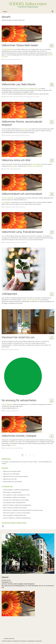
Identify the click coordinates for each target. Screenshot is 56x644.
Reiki (13, 59)
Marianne (34, 300)
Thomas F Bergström (8, 198)
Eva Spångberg (6, 202)
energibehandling (6, 97)
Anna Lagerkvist (37, 164)
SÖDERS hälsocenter (28, 4)
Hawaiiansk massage (10, 242)
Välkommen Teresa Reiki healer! (12, 471)
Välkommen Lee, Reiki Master (11, 474)
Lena (5, 236)
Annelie (29, 300)
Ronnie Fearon (24, 129)
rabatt (17, 207)
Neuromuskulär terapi (16, 135)
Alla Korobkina (13, 166)
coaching (4, 169)
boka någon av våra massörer (34, 166)
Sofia (41, 300)
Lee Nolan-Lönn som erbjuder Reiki (28, 88)
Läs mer (13, 445)
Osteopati (13, 448)
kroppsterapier (9, 59)
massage (11, 169)
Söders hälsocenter (18, 59)
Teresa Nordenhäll (7, 49)
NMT (21, 135)
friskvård (4, 59)
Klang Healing (15, 97)
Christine (24, 300)
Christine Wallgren (7, 404)
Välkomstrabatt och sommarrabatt (12, 482)
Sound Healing (37, 97)
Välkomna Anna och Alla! (10, 479)
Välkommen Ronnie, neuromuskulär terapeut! (15, 476)
